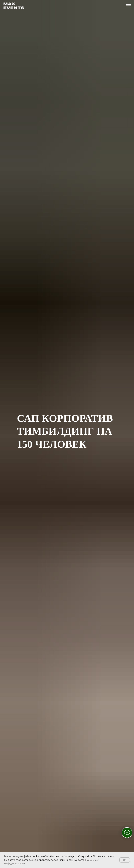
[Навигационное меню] (128, 6)
